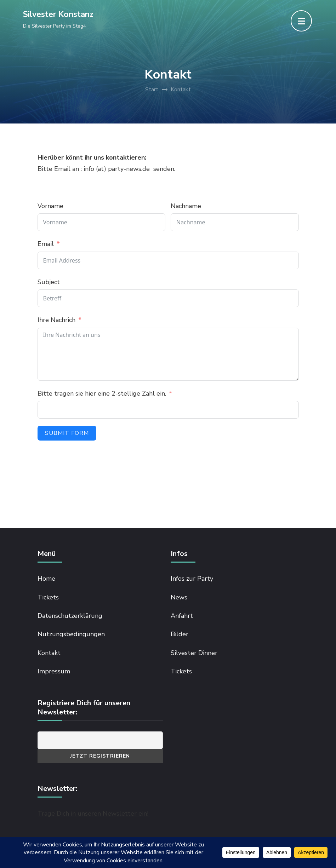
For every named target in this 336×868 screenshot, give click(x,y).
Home (46, 579)
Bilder (180, 634)
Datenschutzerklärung (70, 616)
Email (46, 244)
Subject (49, 282)
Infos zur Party (192, 579)
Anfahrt (182, 616)
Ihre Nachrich (56, 320)
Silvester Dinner (194, 653)
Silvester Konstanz (58, 14)
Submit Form (67, 433)
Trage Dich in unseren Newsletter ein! (94, 814)
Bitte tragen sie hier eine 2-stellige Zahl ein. (103, 393)
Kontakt (49, 653)
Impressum (54, 671)
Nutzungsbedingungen (71, 634)
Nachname (186, 206)
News (179, 597)
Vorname (50, 206)
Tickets (48, 597)
